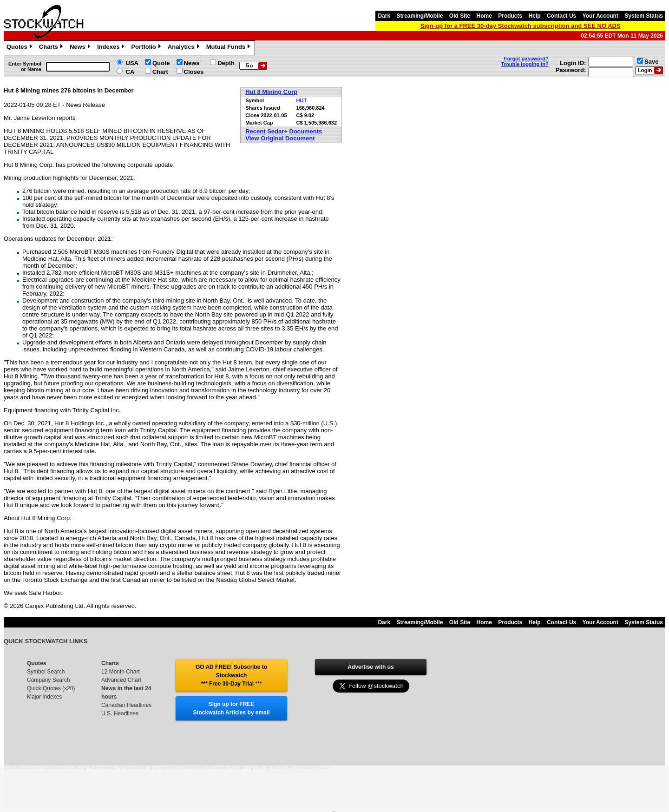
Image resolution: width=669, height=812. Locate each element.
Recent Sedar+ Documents (284, 131)
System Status (644, 16)
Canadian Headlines (126, 705)
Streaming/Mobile (420, 16)
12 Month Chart (121, 672)
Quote (161, 63)
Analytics (185, 48)
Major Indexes (44, 697)
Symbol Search (46, 672)
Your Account (600, 16)
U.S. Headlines (120, 713)
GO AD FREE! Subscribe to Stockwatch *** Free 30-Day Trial (231, 675)
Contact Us (561, 16)
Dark (384, 16)
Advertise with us (371, 667)
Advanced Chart (121, 680)
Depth (226, 63)
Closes (194, 72)
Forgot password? (526, 59)
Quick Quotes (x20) (51, 688)
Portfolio (147, 48)
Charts (52, 48)
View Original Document (280, 138)
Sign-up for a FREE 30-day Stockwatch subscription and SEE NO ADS (521, 26)
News (81, 48)
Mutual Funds (230, 48)
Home (484, 16)
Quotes (20, 48)
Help (535, 16)
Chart (160, 72)
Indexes (112, 48)
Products (510, 16)
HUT (302, 100)
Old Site (460, 16)
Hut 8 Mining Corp (271, 92)
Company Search (49, 680)
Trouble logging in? (525, 64)
